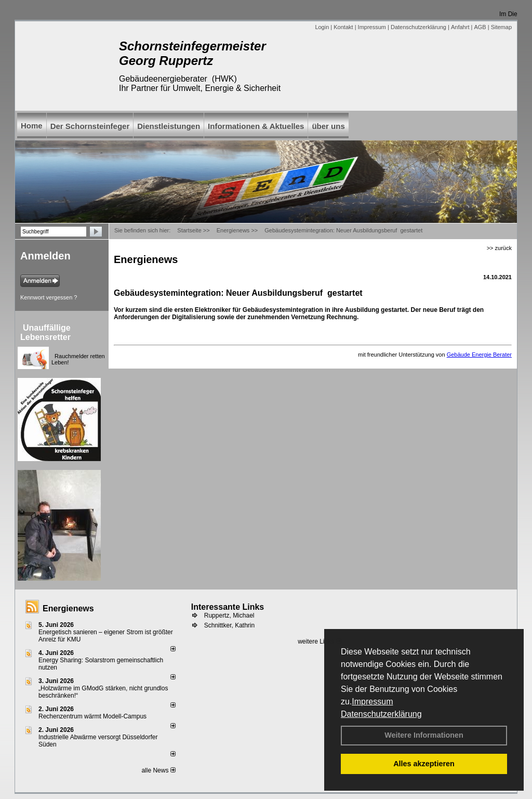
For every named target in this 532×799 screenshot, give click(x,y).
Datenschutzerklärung (381, 714)
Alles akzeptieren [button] (424, 764)
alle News (158, 770)
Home (32, 126)
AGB (480, 27)
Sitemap (501, 27)
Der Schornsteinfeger (90, 126)
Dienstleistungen (169, 126)
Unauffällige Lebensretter (45, 332)
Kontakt (343, 27)
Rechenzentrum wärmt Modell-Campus (92, 716)
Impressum (372, 702)
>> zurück (499, 248)
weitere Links (319, 641)
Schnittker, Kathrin (229, 625)
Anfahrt (460, 27)
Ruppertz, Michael (229, 615)
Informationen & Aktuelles (256, 126)
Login (322, 27)
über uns (328, 126)
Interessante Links (228, 607)
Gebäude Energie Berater (479, 355)
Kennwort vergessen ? (49, 297)
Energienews (68, 608)
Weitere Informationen (424, 735)
